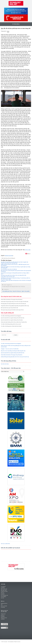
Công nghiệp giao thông (7, 291)
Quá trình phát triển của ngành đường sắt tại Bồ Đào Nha (13, 318)
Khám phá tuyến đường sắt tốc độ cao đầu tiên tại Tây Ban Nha (14, 322)
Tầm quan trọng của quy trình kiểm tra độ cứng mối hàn (12, 310)
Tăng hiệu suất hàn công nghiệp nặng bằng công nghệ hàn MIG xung (15, 306)
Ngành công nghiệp (26, 291)
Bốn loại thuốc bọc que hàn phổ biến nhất (9, 308)
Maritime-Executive (9, 256)
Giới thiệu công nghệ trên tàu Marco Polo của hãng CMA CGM (13, 275)
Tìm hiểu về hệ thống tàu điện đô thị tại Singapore (11, 316)
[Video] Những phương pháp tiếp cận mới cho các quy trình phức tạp (15, 357)
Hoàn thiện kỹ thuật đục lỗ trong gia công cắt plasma (12, 299)
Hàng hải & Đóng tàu (17, 291)
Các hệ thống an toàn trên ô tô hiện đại (9, 269)
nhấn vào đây (28, 250)
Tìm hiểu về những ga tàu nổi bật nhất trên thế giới (11, 326)
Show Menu (16, 24)
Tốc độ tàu (23, 286)
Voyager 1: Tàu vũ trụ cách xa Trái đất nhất (10, 349)
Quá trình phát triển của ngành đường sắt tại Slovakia (12, 320)
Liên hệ (2, 598)
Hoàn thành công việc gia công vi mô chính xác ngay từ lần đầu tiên (15, 302)
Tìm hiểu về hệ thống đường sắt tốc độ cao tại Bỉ (11, 324)
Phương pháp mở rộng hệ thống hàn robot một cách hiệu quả (13, 304)
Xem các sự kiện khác (5, 544)
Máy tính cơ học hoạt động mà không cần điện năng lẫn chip (13, 351)
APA (10, 286)
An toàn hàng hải (6, 286)
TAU (19, 286)
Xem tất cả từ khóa (5, 364)
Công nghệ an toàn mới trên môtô (8, 277)
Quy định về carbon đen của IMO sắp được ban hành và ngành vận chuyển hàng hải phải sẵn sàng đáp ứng (15, 263)
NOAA (17, 286)
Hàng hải (13, 286)
